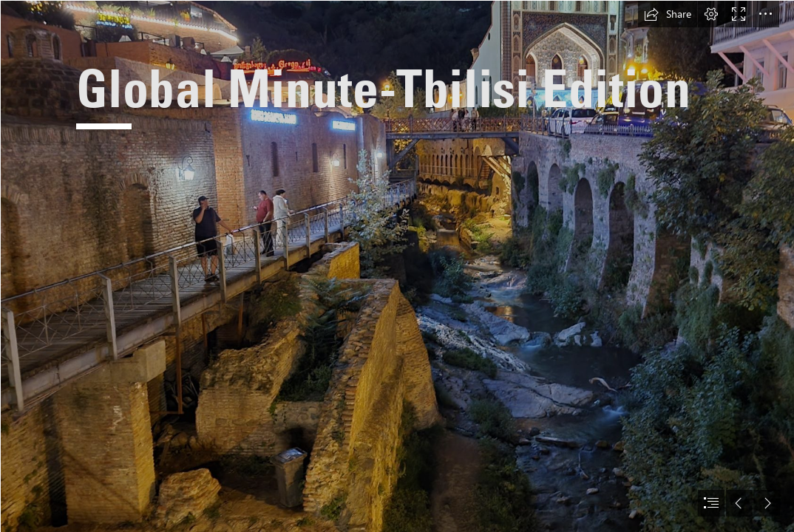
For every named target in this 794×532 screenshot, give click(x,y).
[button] (668, 14)
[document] (397, 266)
